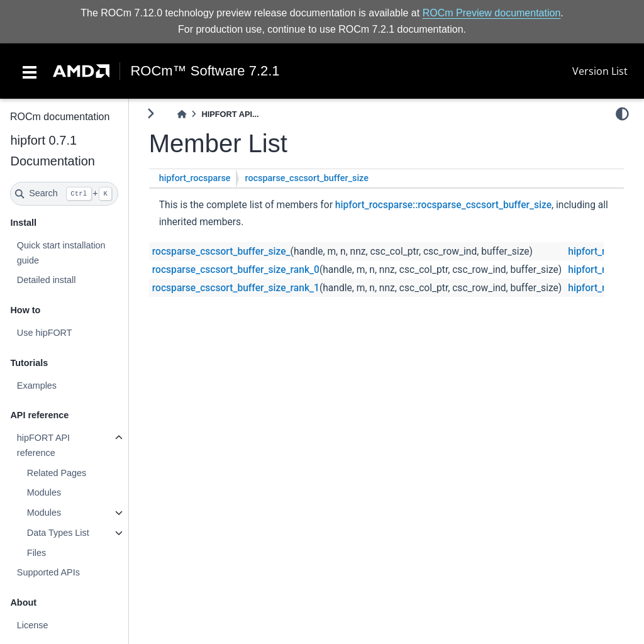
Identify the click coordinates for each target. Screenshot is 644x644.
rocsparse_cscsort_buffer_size (307, 178)
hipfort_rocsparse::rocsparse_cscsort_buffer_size (443, 205)
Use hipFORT (44, 333)
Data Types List (58, 533)
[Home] (182, 114)
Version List (600, 71)
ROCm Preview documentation (492, 13)
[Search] (64, 194)
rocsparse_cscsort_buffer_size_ (221, 252)
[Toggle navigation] (30, 71)
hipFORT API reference (43, 445)
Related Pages (56, 473)
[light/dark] (622, 114)
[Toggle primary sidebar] (151, 114)
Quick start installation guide (61, 253)
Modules (43, 492)
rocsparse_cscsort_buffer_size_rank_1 (236, 288)
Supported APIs (48, 572)
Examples (36, 386)
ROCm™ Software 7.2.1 (205, 71)
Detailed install (46, 280)
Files (36, 553)
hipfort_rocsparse (195, 178)
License (32, 625)
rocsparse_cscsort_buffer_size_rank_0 (236, 270)
